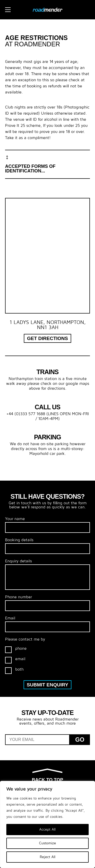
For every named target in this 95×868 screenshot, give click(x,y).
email (15, 660)
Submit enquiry (48, 685)
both (14, 670)
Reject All (48, 857)
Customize (48, 843)
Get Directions (48, 338)
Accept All (48, 829)
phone (16, 650)
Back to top (48, 776)
